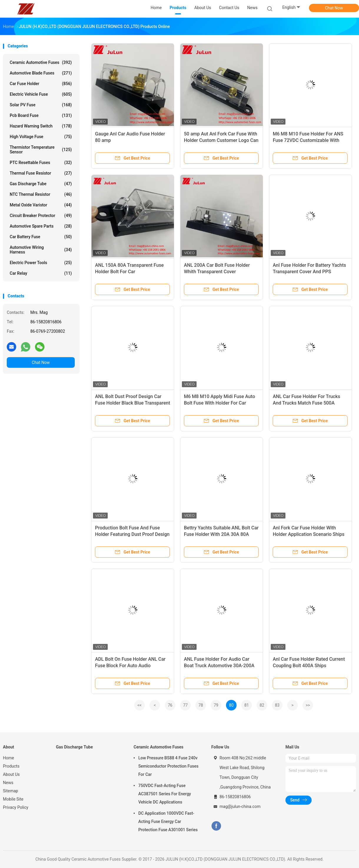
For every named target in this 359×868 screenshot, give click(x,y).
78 (201, 705)
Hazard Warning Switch (41, 126)
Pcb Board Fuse (41, 115)
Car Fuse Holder (41, 84)
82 (262, 705)
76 (170, 705)
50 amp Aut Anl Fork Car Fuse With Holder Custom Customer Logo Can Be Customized (221, 140)
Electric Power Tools (41, 263)
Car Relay (41, 273)
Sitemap (10, 791)
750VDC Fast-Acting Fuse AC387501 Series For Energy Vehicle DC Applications (165, 794)
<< (139, 705)
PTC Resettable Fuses (41, 163)
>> (308, 705)
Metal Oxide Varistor (41, 205)
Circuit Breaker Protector (41, 216)
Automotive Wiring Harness (41, 250)
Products (11, 766)
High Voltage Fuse (41, 137)
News (8, 783)
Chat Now (334, 8)
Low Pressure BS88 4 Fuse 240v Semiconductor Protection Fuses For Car (168, 766)
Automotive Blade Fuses (41, 73)
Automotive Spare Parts (41, 226)
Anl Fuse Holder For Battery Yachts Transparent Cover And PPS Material (309, 272)
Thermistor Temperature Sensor (41, 150)
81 (247, 705)
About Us (11, 774)
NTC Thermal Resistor (41, 194)
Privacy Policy (16, 807)
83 (277, 705)
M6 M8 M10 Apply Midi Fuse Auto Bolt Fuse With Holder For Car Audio (220, 403)
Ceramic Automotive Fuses (41, 62)
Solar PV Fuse (41, 105)
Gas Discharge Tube (41, 184)
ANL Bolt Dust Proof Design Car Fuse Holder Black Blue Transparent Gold (133, 403)
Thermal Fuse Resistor (41, 173)
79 (216, 705)
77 (185, 705)
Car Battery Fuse (41, 237)
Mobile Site (13, 799)
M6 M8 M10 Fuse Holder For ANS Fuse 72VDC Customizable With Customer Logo (308, 140)
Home (9, 758)
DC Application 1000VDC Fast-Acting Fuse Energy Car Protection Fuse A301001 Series (168, 821)
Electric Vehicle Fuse (41, 94)
